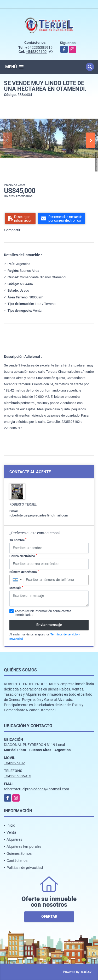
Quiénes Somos (19, 853)
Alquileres (14, 839)
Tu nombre (18, 540)
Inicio (11, 825)
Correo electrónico (23, 556)
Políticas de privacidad (25, 868)
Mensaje (16, 588)
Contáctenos (17, 861)
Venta (11, 832)
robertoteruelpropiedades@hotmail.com (39, 515)
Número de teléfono (24, 572)
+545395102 (36, 52)
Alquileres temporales (24, 846)
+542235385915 (39, 47)
